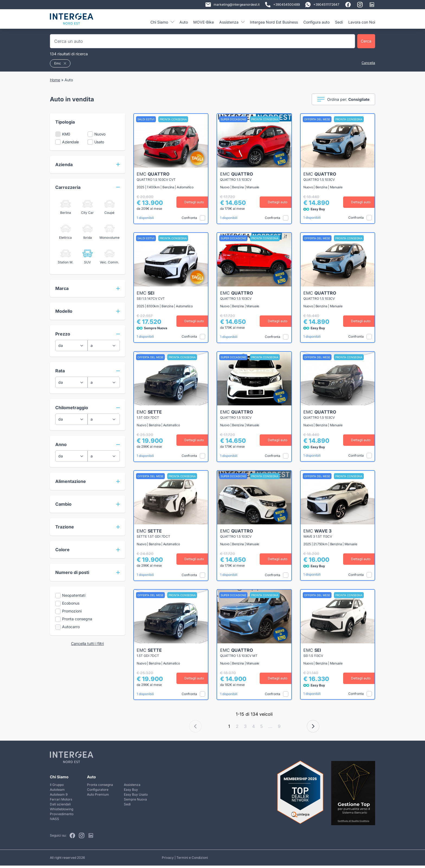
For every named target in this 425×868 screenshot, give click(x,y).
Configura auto (316, 22)
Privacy (168, 860)
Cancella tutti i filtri (87, 643)
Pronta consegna (100, 787)
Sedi (339, 22)
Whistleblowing (62, 811)
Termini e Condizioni (192, 860)
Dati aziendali (60, 807)
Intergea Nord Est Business (274, 22)
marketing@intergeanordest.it (233, 5)
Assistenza (232, 22)
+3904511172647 (322, 5)
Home (55, 80)
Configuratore (98, 792)
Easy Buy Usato (136, 797)
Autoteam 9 (59, 797)
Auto (184, 22)
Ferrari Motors (61, 802)
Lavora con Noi (362, 22)
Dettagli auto (191, 202)
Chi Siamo (162, 22)
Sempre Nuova (135, 802)
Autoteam (57, 792)
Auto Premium (98, 797)
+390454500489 (282, 5)
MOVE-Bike (204, 22)
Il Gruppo (57, 787)
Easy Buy (131, 792)
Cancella (368, 63)
